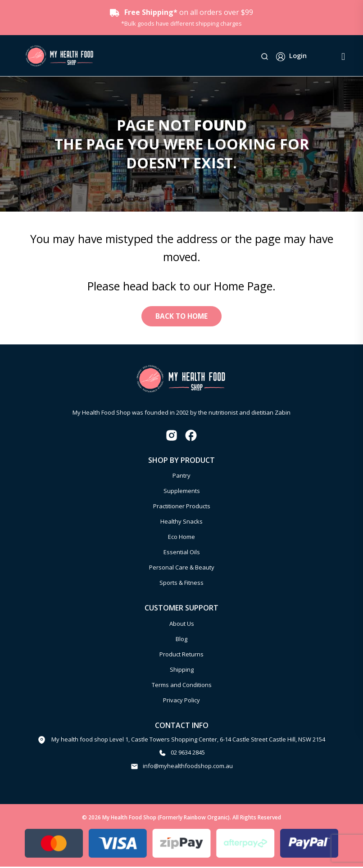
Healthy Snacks (181, 523)
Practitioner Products (182, 508)
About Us (182, 625)
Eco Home (181, 538)
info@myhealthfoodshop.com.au (188, 767)
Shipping (182, 671)
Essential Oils (182, 554)
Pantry (181, 477)
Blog (181, 640)
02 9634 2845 (188, 754)
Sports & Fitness (181, 584)
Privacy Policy (181, 701)
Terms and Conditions (182, 686)
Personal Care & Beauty (182, 569)
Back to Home (181, 317)
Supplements (182, 493)
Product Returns (181, 656)
